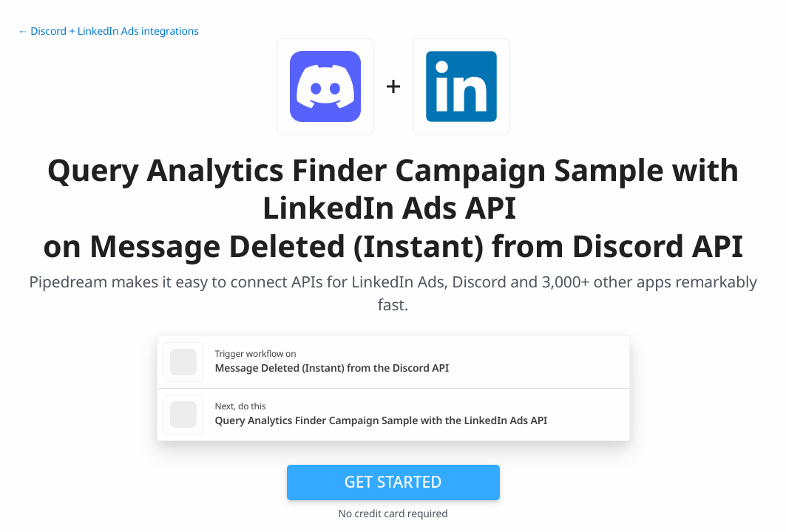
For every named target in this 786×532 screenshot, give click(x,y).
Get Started (393, 482)
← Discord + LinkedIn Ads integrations (108, 31)
